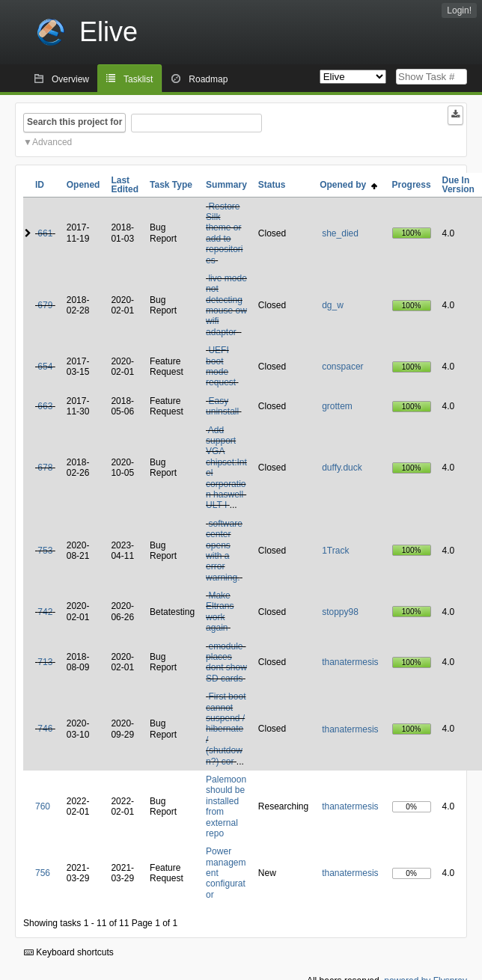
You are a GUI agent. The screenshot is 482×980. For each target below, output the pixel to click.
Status (272, 185)
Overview (70, 79)
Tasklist (138, 79)
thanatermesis (350, 662)
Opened (83, 185)
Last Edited (125, 185)
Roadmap (208, 79)
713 (45, 662)
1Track (335, 551)
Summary (226, 185)
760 (43, 806)
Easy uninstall (222, 406)
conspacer (342, 367)
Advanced (52, 142)
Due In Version (458, 185)
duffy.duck (342, 468)
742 (45, 612)
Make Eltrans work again (220, 612)
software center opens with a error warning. (224, 551)
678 (45, 468)
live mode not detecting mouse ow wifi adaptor (226, 305)
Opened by (348, 185)
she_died (340, 233)
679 (45, 305)
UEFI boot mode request (221, 366)
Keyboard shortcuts (69, 952)
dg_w (333, 305)
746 (45, 729)
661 (45, 233)
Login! (459, 10)
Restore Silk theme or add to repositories (224, 233)
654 (45, 367)
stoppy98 (340, 612)
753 (45, 551)
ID (40, 185)
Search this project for (74, 122)
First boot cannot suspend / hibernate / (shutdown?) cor (226, 729)
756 (43, 873)
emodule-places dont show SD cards (226, 662)
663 (45, 406)
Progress (412, 185)
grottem (337, 406)
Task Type (171, 185)
